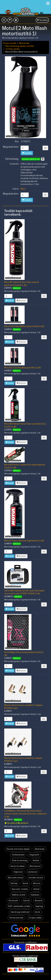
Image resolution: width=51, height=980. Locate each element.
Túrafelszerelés (18, 855)
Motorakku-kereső (16, 878)
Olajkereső (18, 872)
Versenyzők (13, 901)
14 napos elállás (35, 918)
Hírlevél (36, 889)
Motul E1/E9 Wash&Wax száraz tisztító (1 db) (24, 326)
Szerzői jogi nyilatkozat (20, 912)
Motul (23, 189)
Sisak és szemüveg (20, 860)
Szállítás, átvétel (19, 895)
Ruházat (36, 860)
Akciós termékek (18, 866)
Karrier (37, 912)
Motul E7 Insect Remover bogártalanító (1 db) (24, 541)
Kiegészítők (34, 855)
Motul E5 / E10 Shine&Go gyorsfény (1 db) (23, 368)
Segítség (39, 906)
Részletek (21, 301)
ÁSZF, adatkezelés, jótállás (19, 906)
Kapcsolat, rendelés (20, 889)
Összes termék (10, 43)
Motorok (37, 883)
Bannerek (39, 901)
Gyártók (26, 901)
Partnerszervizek (16, 918)
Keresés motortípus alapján (18, 849)
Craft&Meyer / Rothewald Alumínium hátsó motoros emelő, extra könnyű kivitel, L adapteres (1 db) (25, 814)
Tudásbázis (35, 895)
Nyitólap (14, 883)
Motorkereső (35, 866)
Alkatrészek (24, 43)
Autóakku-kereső (36, 878)
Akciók (25, 883)
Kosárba (27, 153)
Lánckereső (32, 872)
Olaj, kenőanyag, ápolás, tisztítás (20, 46)
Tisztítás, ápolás (13, 49)
